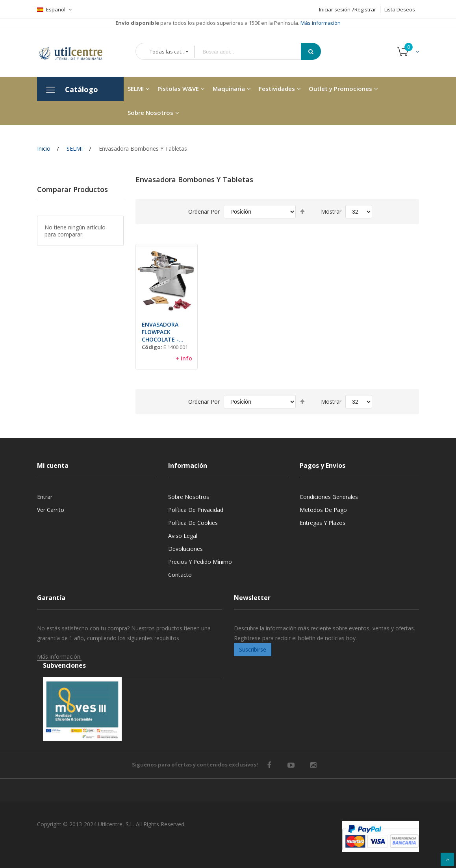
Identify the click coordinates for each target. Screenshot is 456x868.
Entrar (45, 497)
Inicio (44, 149)
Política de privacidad (196, 510)
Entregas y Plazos (323, 523)
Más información (320, 23)
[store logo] (76, 52)
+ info (184, 358)
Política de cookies (193, 523)
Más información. (59, 657)
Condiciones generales (329, 497)
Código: (152, 347)
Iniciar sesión (335, 9)
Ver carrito (51, 510)
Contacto (180, 575)
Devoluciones (185, 549)
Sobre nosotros (189, 497)
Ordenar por (204, 211)
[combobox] (253, 52)
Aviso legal (183, 536)
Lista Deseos (400, 9)
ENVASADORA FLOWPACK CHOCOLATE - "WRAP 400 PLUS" (165, 332)
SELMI (75, 149)
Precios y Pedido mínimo (200, 562)
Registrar (365, 9)
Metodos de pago (323, 510)
